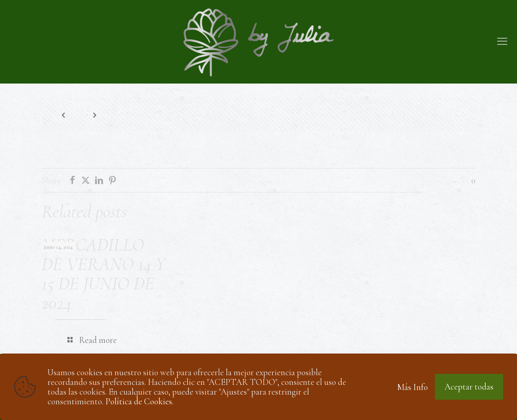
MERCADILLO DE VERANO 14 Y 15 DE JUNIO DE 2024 (103, 274)
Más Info (412, 387)
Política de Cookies (139, 401)
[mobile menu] (502, 42)
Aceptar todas (469, 387)
